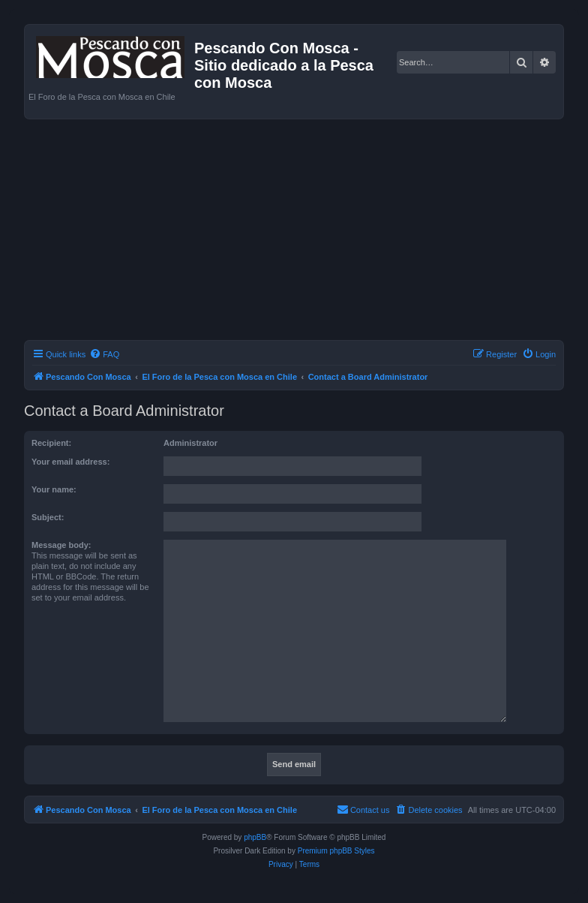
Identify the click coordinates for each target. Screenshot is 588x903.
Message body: (61, 545)
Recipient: (51, 443)
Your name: (54, 489)
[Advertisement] (306, 232)
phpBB (255, 837)
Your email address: (70, 462)
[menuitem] (104, 354)
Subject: (48, 517)
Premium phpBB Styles (336, 851)
